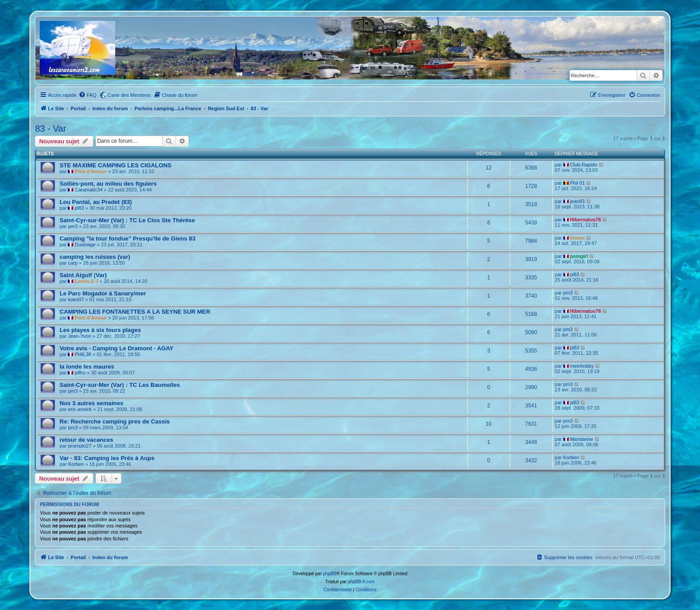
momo (577, 238)
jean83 (577, 201)
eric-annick (80, 409)
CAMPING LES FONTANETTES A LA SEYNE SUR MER (135, 312)
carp (73, 263)
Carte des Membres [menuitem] (129, 95)
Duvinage (85, 245)
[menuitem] (87, 95)
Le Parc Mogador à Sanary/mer (103, 293)
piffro (80, 373)
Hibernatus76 (586, 220)
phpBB (329, 574)
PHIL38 (83, 354)
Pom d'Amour (91, 171)
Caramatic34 (88, 190)
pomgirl (579, 256)
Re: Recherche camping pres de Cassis (115, 421)
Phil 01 (578, 183)
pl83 (79, 208)
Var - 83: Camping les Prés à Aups (107, 458)
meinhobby (582, 366)
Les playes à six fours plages (100, 330)
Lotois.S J (86, 281)
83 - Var (50, 129)
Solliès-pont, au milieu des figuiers (108, 184)
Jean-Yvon (79, 336)
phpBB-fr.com (361, 582)
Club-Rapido (584, 165)
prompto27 (80, 446)
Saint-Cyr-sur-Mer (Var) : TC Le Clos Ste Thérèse (127, 220)
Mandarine (582, 439)
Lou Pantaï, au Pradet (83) (96, 202)
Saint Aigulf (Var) (83, 275)
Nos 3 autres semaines (91, 403)
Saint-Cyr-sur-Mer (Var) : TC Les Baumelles (120, 385)
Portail (78, 108)
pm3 (73, 226)
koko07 (76, 299)
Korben (76, 464)
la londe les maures (87, 367)
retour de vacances (86, 440)
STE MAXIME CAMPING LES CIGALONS (115, 165)
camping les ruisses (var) (95, 257)
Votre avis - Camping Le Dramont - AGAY (116, 348)
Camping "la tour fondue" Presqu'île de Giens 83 (127, 239)
